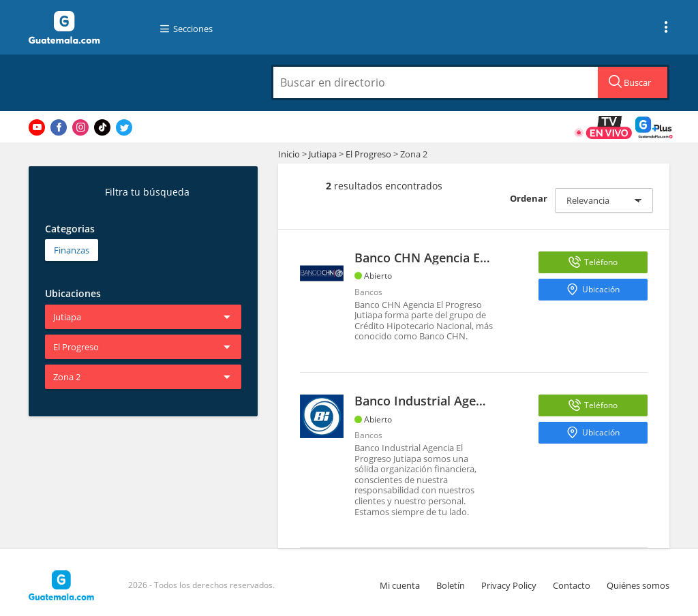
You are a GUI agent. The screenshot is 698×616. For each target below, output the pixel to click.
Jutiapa (323, 154)
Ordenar (529, 198)
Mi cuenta (400, 585)
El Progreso (368, 154)
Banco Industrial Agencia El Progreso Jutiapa (484, 401)
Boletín (451, 585)
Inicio (289, 154)
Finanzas (72, 250)
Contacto (572, 585)
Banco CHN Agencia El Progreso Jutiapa (469, 258)
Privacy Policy (509, 585)
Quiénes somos (638, 585)
